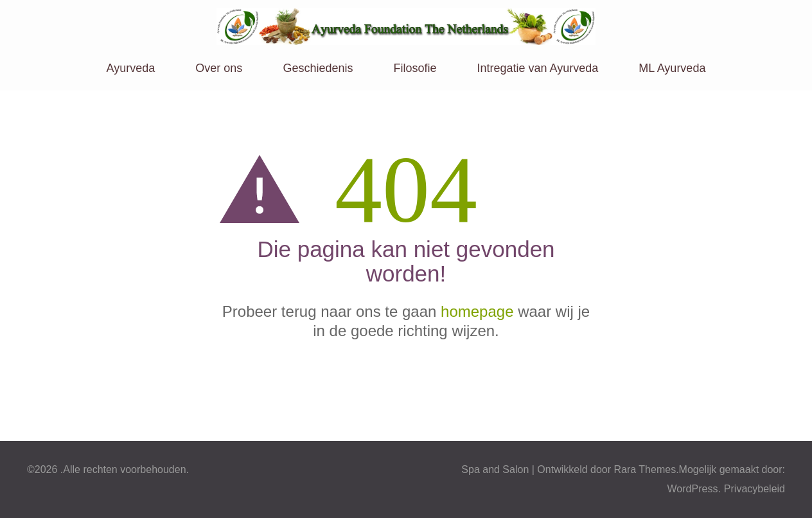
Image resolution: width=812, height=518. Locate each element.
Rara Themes (645, 469)
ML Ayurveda (672, 68)
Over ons (219, 68)
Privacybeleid (755, 489)
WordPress (693, 489)
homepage (477, 311)
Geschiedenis (318, 68)
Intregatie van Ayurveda (538, 68)
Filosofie (415, 68)
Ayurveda (131, 68)
